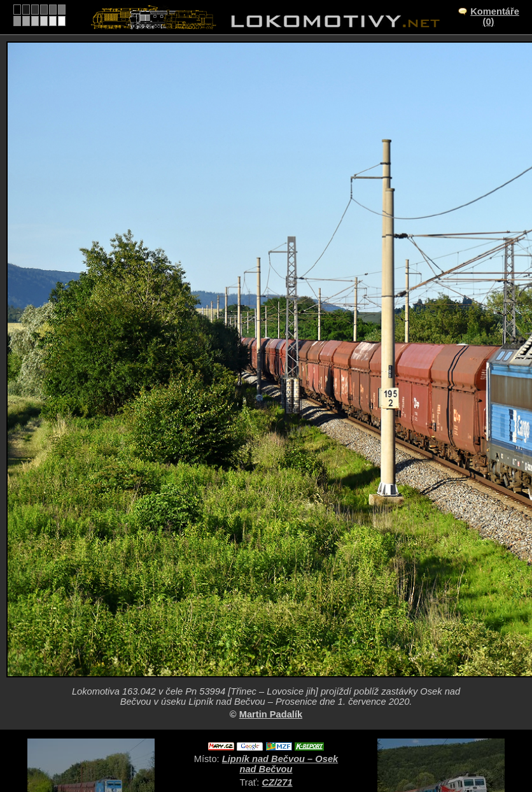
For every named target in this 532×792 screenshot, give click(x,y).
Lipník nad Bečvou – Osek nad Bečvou (280, 764)
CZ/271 (277, 782)
